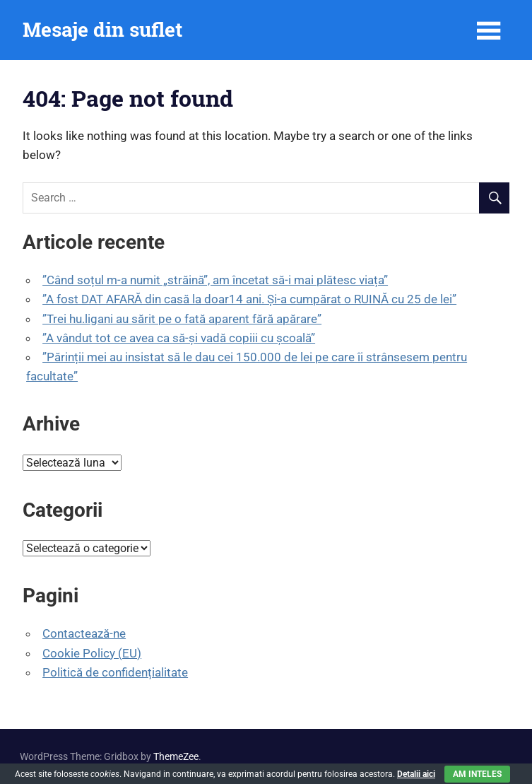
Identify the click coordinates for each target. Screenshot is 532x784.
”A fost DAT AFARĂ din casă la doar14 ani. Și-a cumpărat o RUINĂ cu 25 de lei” (249, 299)
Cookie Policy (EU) (92, 653)
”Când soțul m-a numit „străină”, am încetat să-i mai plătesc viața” (215, 280)
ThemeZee (176, 756)
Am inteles (477, 774)
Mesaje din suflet (102, 29)
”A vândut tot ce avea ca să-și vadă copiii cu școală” (179, 338)
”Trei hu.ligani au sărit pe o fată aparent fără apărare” (182, 319)
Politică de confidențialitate (115, 672)
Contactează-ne (84, 633)
